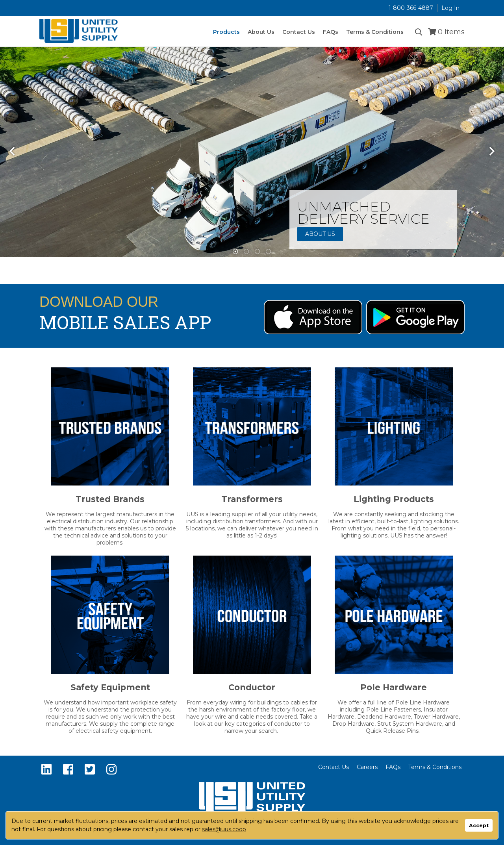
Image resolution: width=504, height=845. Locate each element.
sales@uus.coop (224, 829)
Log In (450, 8)
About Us (320, 234)
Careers (367, 767)
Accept (479, 826)
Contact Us (334, 767)
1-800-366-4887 (411, 8)
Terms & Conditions (435, 767)
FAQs (393, 767)
